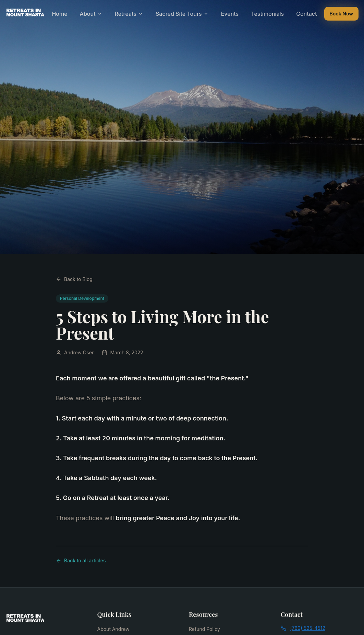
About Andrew (113, 629)
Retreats (129, 14)
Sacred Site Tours (182, 14)
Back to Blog (74, 279)
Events (230, 14)
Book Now (341, 14)
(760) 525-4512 (303, 628)
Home (59, 14)
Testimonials (267, 14)
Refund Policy (204, 629)
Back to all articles (81, 560)
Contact (306, 14)
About (91, 14)
